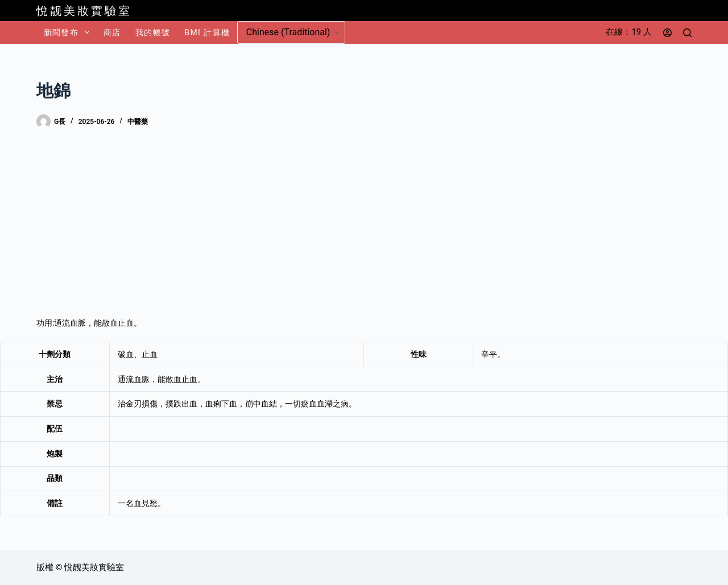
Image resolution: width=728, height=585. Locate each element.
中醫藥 (138, 122)
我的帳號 (153, 32)
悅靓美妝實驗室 (84, 11)
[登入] (667, 33)
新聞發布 (69, 32)
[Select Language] (291, 32)
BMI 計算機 (207, 32)
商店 (112, 32)
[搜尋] (687, 33)
